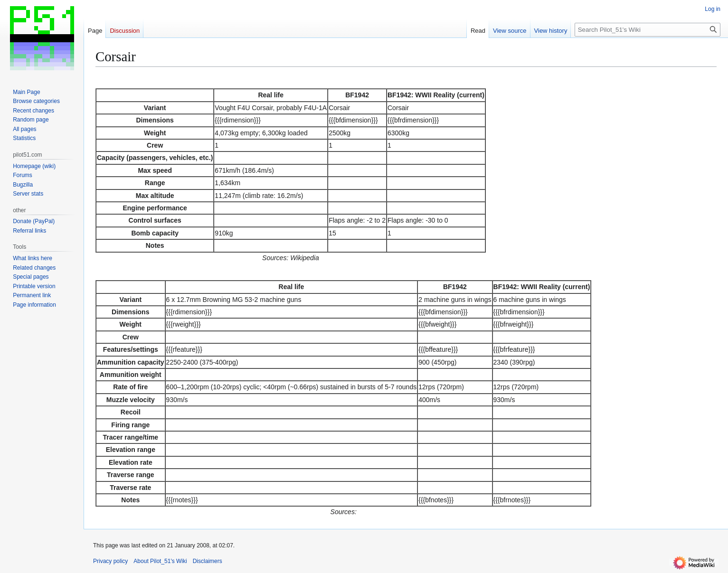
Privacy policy (110, 561)
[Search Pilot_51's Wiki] (648, 30)
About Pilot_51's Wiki (160, 561)
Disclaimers (208, 561)
